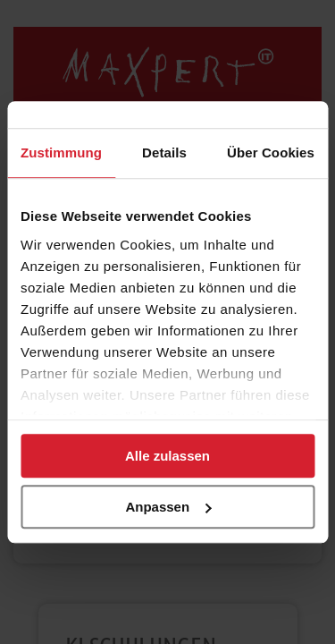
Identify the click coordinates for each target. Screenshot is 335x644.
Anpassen (168, 507)
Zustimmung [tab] (61, 153)
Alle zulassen (167, 456)
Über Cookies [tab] (271, 153)
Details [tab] (164, 153)
